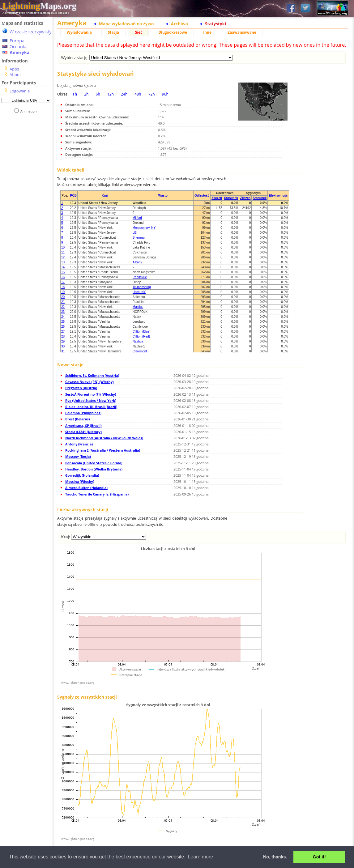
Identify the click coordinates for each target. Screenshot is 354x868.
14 (63, 267)
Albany (137, 262)
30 (63, 346)
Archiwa (179, 24)
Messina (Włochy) (80, 481)
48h (138, 94)
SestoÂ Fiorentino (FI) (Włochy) (91, 394)
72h (152, 94)
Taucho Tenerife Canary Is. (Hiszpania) (97, 494)
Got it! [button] (319, 857)
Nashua (138, 341)
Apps (14, 69)
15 (63, 272)
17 (63, 282)
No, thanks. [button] (275, 857)
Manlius (138, 307)
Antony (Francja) (79, 444)
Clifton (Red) (141, 336)
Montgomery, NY (144, 228)
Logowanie (20, 91)
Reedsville (140, 277)
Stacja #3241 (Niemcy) (83, 432)
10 (63, 247)
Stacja (113, 32)
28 (63, 336)
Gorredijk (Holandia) (82, 475)
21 (63, 302)
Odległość (202, 196)
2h (86, 94)
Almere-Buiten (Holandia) (86, 488)
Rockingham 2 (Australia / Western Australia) (103, 450)
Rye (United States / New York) (91, 400)
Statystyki (215, 24)
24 (63, 317)
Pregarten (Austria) (81, 388)
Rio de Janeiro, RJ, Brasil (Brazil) (91, 407)
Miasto (163, 196)
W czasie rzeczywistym (33, 32)
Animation (30, 111)
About (15, 74)
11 (63, 252)
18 (63, 287)
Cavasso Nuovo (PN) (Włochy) (90, 382)
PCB (73, 196)
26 (63, 327)
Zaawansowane (242, 32)
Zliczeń (217, 198)
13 (63, 262)
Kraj (105, 196)
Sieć (139, 32)
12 (63, 257)
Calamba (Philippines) (83, 413)
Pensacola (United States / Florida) (94, 463)
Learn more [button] (200, 857)
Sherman (139, 238)
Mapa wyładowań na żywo (126, 24)
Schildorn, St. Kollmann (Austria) (92, 375)
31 (63, 351)
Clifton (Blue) (142, 332)
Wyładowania (79, 32)
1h (75, 94)
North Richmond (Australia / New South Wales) (104, 438)
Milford (137, 218)
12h (111, 94)
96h (165, 94)
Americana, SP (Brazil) (83, 425)
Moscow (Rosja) (78, 456)
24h (124, 94)
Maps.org (39, 6)
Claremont (140, 351)
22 (63, 307)
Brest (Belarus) (78, 419)
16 (63, 277)
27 (63, 332)
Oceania (18, 47)
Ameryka (19, 52)
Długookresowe (173, 32)
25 (63, 322)
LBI (135, 233)
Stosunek (231, 198)
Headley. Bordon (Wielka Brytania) (94, 469)
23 (63, 312)
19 (63, 292)
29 (63, 341)
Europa (17, 41)
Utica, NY (139, 292)
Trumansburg (142, 287)
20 (63, 297)
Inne (207, 32)
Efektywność (278, 196)
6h (98, 94)
